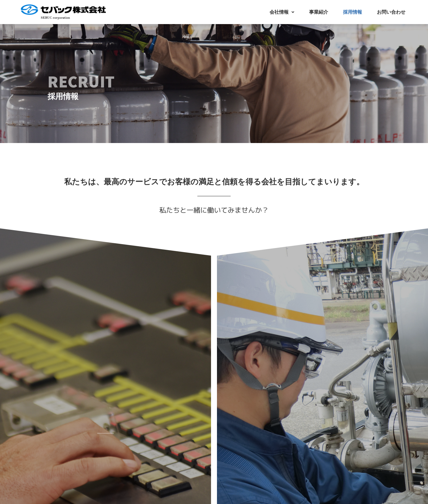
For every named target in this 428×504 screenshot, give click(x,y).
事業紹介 (319, 12)
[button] (282, 12)
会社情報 (282, 12)
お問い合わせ (391, 12)
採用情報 (353, 12)
